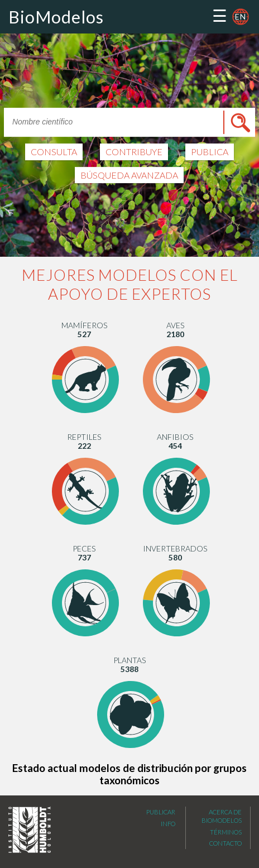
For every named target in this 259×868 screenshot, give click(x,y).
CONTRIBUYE (134, 152)
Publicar (161, 820)
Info (168, 832)
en (241, 16)
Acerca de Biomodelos (222, 824)
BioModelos (56, 17)
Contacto (226, 852)
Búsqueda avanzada (129, 175)
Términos (226, 840)
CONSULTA (54, 152)
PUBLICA (210, 152)
